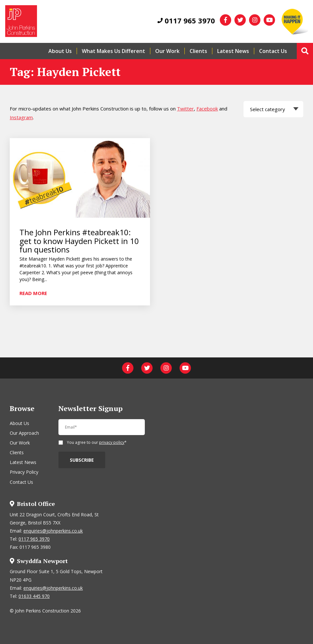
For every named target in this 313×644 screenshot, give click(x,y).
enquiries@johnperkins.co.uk (53, 531)
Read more (33, 293)
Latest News (233, 51)
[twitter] (240, 20)
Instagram (21, 117)
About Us (60, 51)
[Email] (102, 430)
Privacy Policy (24, 472)
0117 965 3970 (186, 20)
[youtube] (269, 20)
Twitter (185, 109)
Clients (198, 51)
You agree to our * (97, 443)
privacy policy (112, 442)
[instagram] (255, 20)
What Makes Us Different (113, 51)
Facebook (207, 109)
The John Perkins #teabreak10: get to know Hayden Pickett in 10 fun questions (79, 241)
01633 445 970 (34, 596)
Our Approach (24, 433)
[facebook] (225, 20)
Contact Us (273, 51)
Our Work (167, 51)
